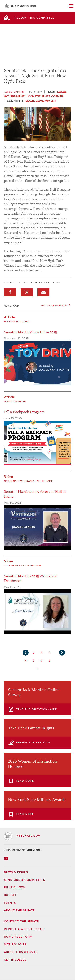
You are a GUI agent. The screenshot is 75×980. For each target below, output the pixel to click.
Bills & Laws (14, 888)
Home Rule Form (18, 937)
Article (9, 317)
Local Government (41, 101)
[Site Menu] (71, 6)
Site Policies (15, 945)
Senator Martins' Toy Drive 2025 (30, 332)
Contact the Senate (21, 922)
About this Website (21, 952)
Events (10, 903)
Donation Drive (15, 402)
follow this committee (34, 18)
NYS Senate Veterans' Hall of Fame (28, 481)
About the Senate (19, 911)
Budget (10, 895)
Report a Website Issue (24, 929)
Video (8, 477)
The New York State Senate (23, 6)
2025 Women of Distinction (23, 566)
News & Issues (16, 872)
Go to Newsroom (54, 306)
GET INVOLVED (15, 960)
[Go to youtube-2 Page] (6, 858)
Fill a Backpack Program (24, 412)
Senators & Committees (24, 880)
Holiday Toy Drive (17, 322)
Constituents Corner (45, 96)
